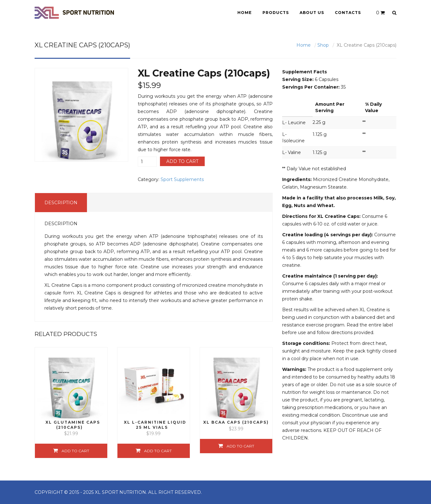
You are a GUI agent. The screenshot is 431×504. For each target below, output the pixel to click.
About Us (312, 13)
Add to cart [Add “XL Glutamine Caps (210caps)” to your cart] (75, 451)
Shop (323, 45)
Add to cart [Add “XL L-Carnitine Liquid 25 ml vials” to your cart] (158, 451)
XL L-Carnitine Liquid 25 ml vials (155, 425)
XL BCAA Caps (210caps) (236, 422)
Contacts (348, 13)
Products (276, 13)
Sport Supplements (182, 179)
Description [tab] (61, 203)
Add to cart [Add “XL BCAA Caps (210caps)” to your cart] (240, 446)
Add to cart (182, 161)
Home (245, 13)
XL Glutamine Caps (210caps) (73, 425)
